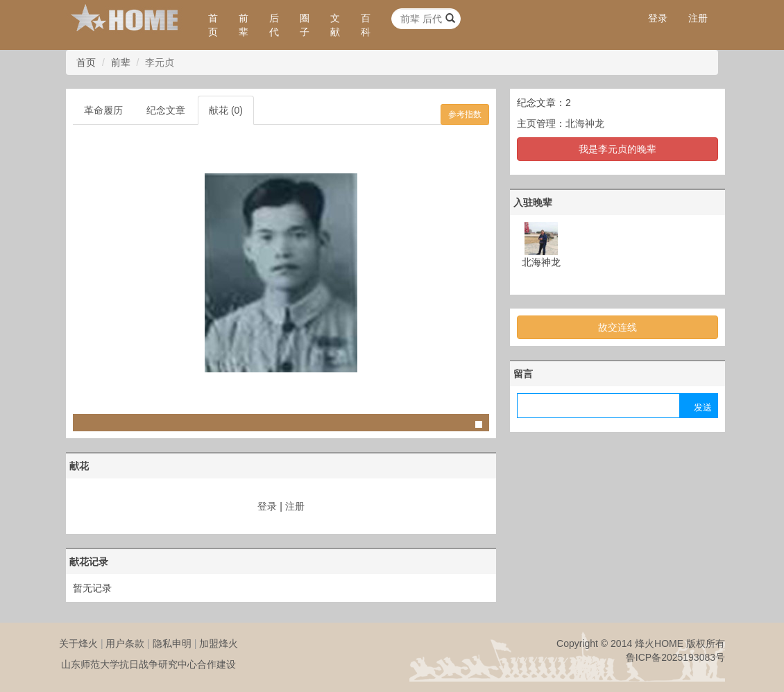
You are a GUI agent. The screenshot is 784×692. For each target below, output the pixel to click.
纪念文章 (166, 110)
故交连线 (617, 327)
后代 (274, 25)
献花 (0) (226, 110)
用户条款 (125, 643)
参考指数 (465, 114)
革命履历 (103, 110)
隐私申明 (172, 643)
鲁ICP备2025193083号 (675, 657)
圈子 (305, 25)
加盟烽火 (219, 643)
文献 (335, 25)
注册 (698, 18)
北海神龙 (585, 123)
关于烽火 (78, 643)
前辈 (244, 25)
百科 (366, 25)
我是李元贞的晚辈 (617, 149)
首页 (213, 25)
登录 (658, 18)
